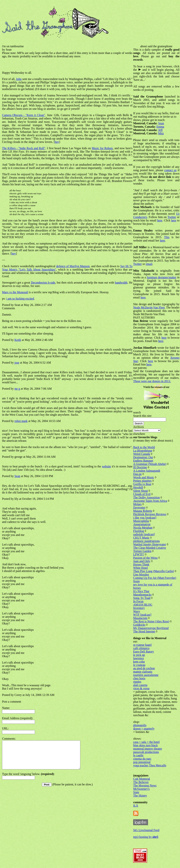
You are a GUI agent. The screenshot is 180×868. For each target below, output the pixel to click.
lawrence (139, 658)
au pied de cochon (144, 668)
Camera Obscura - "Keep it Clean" (24, 115)
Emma (160, 127)
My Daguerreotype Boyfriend (151, 628)
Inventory (139, 608)
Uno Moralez (141, 574)
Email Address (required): (17, 718)
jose (17, 363)
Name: (6, 708)
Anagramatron (142, 524)
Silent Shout (140, 491)
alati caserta (140, 685)
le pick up (139, 655)
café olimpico (141, 648)
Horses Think (141, 564)
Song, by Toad (142, 598)
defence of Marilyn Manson (73, 266)
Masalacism (140, 618)
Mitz (161, 133)
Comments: (9, 739)
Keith (18, 340)
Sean (17, 476)
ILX (136, 806)
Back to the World (144, 447)
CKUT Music (141, 538)
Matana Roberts (143, 511)
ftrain (136, 581)
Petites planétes (142, 481)
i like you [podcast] (145, 518)
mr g (17, 389)
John (19, 79)
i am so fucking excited (20, 299)
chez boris (139, 678)
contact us (170, 170)
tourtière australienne (146, 675)
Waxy (137, 611)
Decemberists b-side (43, 283)
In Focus (138, 601)
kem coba (139, 662)
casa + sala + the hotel (146, 742)
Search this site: (143, 416)
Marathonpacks (142, 595)
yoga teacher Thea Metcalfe (150, 765)
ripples (137, 682)
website (106, 466)
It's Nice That (141, 591)
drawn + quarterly (144, 729)
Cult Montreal (142, 779)
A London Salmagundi (147, 471)
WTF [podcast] (142, 615)
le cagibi (138, 755)
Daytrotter (139, 507)
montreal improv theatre (148, 749)
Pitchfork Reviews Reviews (150, 514)
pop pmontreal (142, 762)
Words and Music (144, 477)
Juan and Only (142, 561)
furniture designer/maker (161, 277)
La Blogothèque (143, 451)
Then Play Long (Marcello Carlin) (154, 571)
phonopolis (140, 725)
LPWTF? (139, 554)
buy (57, 142)
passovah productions (146, 752)
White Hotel (140, 568)
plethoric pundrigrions (146, 541)
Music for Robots (102, 148)
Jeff (160, 130)
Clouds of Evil (142, 494)
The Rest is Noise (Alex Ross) (151, 621)
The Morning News (145, 785)
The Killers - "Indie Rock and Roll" (24, 148)
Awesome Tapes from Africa (150, 501)
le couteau (139, 665)
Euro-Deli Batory (144, 652)
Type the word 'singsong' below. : (28, 780)
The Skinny (140, 796)
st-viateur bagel (142, 645)
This (167, 237)
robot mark (21, 421)
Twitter (172, 217)
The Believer (141, 782)
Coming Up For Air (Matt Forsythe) (155, 578)
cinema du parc (142, 759)
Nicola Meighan (143, 528)
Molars (137, 504)
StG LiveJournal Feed (146, 830)
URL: (5, 728)
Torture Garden (142, 551)
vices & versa (141, 688)
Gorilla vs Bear (142, 484)
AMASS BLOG (143, 605)
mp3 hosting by (146, 837)
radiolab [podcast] (144, 534)
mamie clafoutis (143, 672)
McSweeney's (141, 789)
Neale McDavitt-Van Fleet (149, 307)
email (149, 264)
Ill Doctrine (140, 467)
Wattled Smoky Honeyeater (150, 544)
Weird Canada (142, 454)
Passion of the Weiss (145, 558)
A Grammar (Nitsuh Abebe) (150, 464)
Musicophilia (141, 521)
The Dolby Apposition (146, 497)
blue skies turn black (145, 745)
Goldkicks (139, 625)
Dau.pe (137, 474)
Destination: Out (143, 457)
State (136, 792)
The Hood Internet (144, 631)
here (160, 220)
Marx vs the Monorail (15, 292)
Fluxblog (139, 531)
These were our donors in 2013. (152, 381)
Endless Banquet (143, 461)
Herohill (138, 487)
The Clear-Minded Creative (150, 548)
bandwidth (121, 283)
